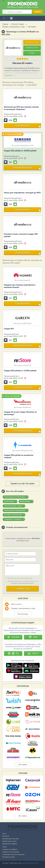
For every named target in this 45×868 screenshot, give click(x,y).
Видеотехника (25, 501)
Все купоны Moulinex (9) (23, 407)
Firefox (33, 653)
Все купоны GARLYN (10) (22, 323)
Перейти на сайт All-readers (23, 483)
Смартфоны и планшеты (13, 519)
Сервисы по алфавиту (10, 849)
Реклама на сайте (9, 857)
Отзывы (32, 53)
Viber (33, 637)
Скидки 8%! (9, 329)
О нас (4, 834)
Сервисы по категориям (11, 852)
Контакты (6, 836)
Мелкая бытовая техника (13, 506)
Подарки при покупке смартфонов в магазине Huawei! (20, 286)
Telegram (13, 637)
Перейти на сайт (32, 42)
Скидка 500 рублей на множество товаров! (19, 456)
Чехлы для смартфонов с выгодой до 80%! (22, 193)
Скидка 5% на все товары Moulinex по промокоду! (20, 413)
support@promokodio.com (30, 863)
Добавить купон (32, 48)
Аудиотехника (9, 501)
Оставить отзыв (23, 589)
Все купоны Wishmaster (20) (22, 451)
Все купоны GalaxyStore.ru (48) (23, 145)
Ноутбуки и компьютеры (13, 515)
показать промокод (22, 167)
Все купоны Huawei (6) (22, 280)
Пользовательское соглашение (13, 854)
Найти (37, 12)
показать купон (23, 126)
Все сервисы (23, 764)
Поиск (5, 847)
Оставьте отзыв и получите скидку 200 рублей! (21, 235)
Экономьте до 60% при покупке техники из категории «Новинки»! (21, 108)
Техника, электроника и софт (23, 608)
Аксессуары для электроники (15, 497)
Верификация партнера (11, 839)
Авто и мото (16, 604)
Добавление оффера (10, 844)
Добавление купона (9, 841)
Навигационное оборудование (15, 510)
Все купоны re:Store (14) (23, 365)
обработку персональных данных (22, 583)
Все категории (23, 614)
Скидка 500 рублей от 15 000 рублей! (20, 371)
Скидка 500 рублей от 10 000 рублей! (20, 151)
